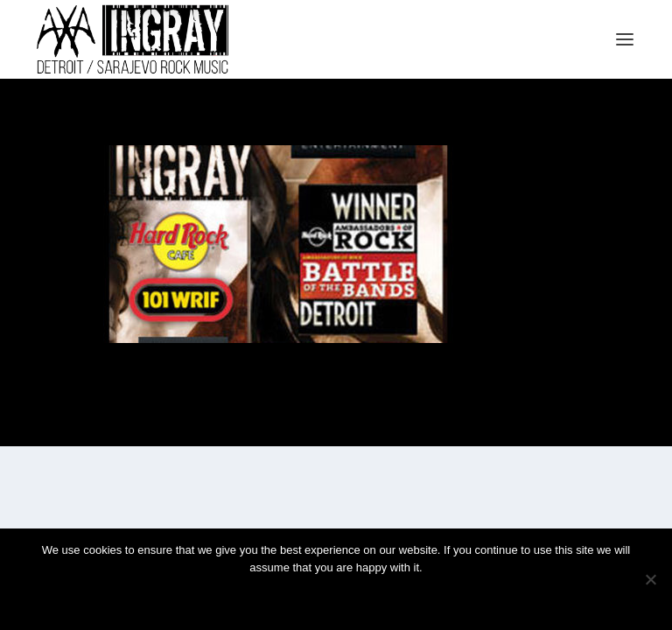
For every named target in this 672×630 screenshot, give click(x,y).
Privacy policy (359, 597)
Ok (274, 597)
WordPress (423, 423)
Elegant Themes (315, 423)
